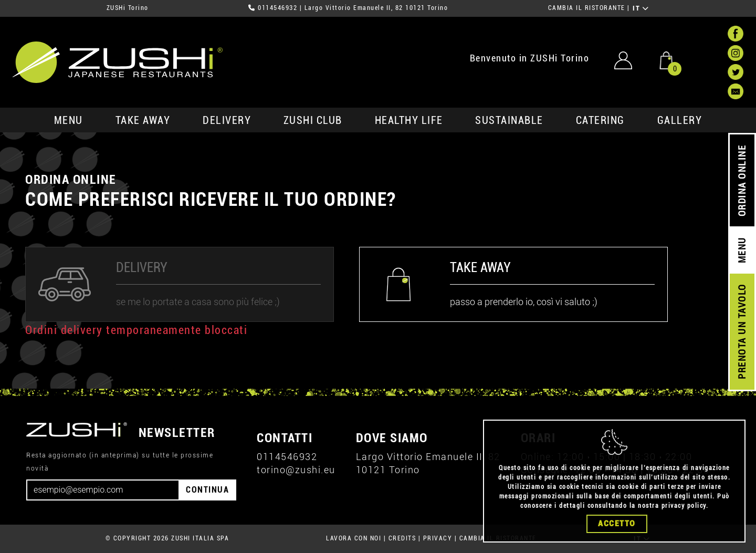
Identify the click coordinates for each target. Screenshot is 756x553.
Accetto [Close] (617, 524)
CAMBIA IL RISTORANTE (587, 8)
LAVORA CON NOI (354, 538)
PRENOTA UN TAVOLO (742, 332)
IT (641, 8)
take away (143, 120)
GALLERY (680, 120)
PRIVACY (438, 538)
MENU (69, 120)
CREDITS (402, 538)
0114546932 (277, 8)
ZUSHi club (313, 120)
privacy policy (684, 506)
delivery (227, 120)
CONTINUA (207, 490)
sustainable (509, 120)
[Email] (103, 490)
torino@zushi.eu (296, 470)
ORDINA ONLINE (742, 181)
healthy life (409, 120)
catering (600, 120)
